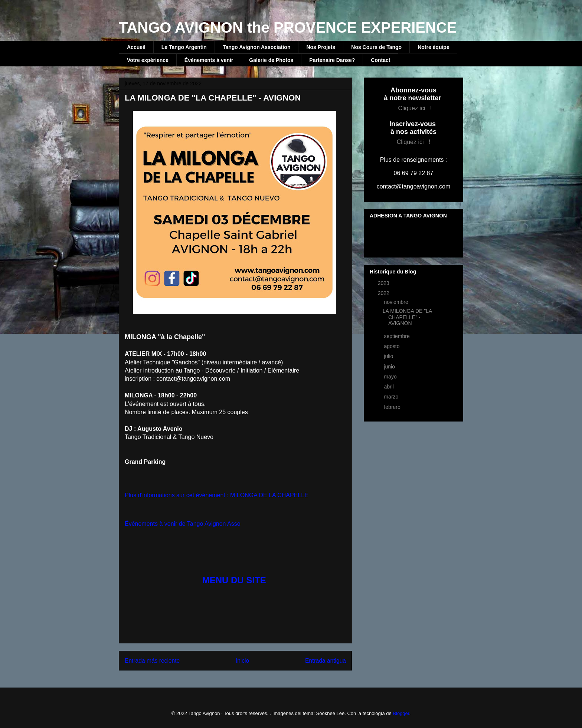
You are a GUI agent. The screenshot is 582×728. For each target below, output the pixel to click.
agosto (392, 346)
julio (389, 356)
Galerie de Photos (271, 60)
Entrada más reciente (152, 661)
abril (389, 387)
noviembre (397, 302)
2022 (384, 293)
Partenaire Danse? (332, 60)
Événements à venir (209, 60)
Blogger (401, 713)
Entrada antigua (326, 661)
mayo (391, 377)
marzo (392, 397)
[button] (235, 580)
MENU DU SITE (234, 580)
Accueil (136, 47)
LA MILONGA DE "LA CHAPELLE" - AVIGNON (407, 317)
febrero (393, 407)
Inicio (242, 661)
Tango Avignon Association (257, 47)
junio (390, 367)
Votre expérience (148, 60)
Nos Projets (321, 47)
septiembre (397, 336)
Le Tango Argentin (184, 47)
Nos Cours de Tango (376, 47)
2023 (384, 283)
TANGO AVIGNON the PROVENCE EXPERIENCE (288, 27)
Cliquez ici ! (415, 108)
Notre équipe (434, 47)
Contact (380, 60)
